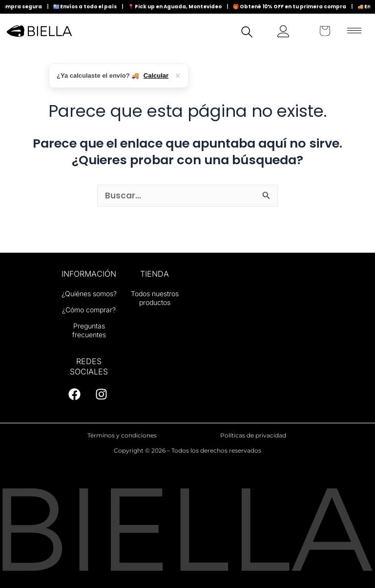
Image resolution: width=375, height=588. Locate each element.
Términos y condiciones (122, 435)
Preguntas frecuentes (89, 330)
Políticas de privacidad (253, 435)
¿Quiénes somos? (89, 294)
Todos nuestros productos (155, 298)
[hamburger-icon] (354, 31)
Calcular (156, 76)
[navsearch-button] (247, 33)
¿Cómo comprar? (89, 310)
